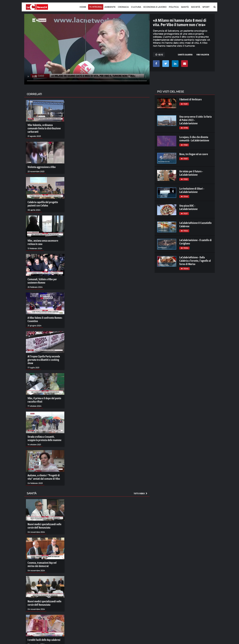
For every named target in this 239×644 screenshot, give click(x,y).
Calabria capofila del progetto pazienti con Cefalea (43, 204)
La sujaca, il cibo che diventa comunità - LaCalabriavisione (194, 139)
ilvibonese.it (192, 604)
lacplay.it (161, 594)
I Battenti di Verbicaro (191, 99)
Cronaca (123, 7)
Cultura (136, 7)
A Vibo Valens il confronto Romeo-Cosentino (45, 319)
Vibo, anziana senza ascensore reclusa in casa (43, 242)
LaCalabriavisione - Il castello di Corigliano (195, 242)
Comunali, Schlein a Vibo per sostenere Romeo (42, 281)
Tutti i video (141, 493)
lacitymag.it (193, 594)
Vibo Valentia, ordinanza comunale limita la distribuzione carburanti (44, 128)
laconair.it (162, 600)
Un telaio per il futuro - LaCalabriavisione (191, 173)
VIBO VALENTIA (203, 55)
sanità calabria (185, 55)
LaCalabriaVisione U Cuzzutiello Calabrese (195, 225)
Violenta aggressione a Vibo (42, 167)
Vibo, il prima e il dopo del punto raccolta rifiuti (44, 400)
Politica (174, 7)
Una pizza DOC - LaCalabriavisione (188, 207)
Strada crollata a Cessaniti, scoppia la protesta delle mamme (44, 438)
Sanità (185, 7)
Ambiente (110, 7)
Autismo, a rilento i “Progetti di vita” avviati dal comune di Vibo (44, 477)
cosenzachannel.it (196, 600)
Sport (206, 7)
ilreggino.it (192, 597)
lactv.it (160, 597)
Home (83, 7)
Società (196, 7)
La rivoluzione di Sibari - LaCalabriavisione (192, 190)
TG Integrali (96, 7)
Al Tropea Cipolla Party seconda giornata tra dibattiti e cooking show (44, 360)
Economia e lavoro (155, 7)
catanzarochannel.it (197, 607)
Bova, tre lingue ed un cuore (194, 154)
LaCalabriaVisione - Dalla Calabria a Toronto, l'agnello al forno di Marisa (195, 261)
